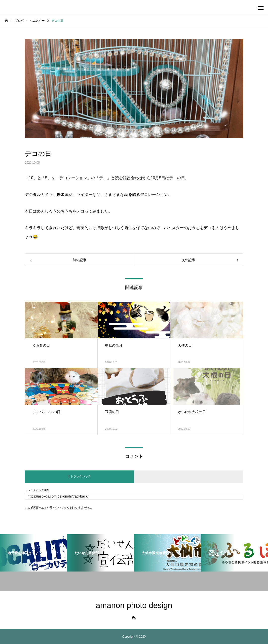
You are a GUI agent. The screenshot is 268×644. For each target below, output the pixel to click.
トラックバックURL (37, 490)
